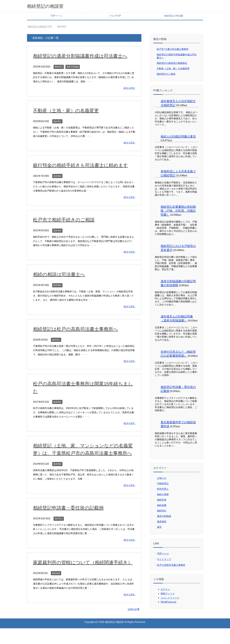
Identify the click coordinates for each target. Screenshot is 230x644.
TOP (40, 27)
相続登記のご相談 (166, 75)
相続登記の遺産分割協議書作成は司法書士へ (83, 57)
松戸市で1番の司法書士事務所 (173, 50)
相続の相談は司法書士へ (61, 275)
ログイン (165, 590)
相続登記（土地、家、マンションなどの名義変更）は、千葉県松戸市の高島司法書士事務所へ (83, 454)
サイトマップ (164, 560)
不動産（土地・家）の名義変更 (68, 111)
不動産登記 (163, 484)
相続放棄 (162, 506)
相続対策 (162, 501)
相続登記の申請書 (174, 17)
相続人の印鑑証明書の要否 (178, 137)
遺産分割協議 (73, 67)
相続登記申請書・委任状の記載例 (70, 516)
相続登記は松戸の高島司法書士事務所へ (78, 330)
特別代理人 (163, 490)
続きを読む (130, 89)
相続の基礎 (163, 495)
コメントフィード (170, 599)
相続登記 (59, 67)
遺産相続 (57, 177)
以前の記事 (134, 625)
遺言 (159, 528)
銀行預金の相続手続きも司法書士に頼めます (83, 166)
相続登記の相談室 (48, 6)
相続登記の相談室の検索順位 (172, 64)
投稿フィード (168, 594)
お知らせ (162, 479)
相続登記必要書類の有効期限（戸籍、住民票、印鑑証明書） (178, 211)
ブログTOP (115, 17)
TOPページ (56, 17)
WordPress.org (168, 603)
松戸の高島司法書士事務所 (171, 566)
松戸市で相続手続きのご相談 (66, 220)
